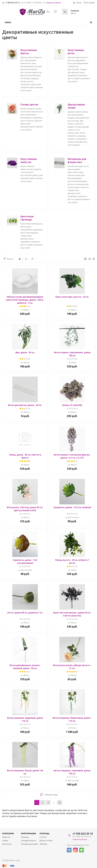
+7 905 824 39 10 (12, 3)
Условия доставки (29, 844)
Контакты (7, 844)
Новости (6, 837)
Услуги (5, 840)
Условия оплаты (28, 840)
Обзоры (43, 844)
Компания (8, 833)
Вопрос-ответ (46, 840)
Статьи (43, 837)
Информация (28, 833)
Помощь (45, 833)
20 (60, 802)
